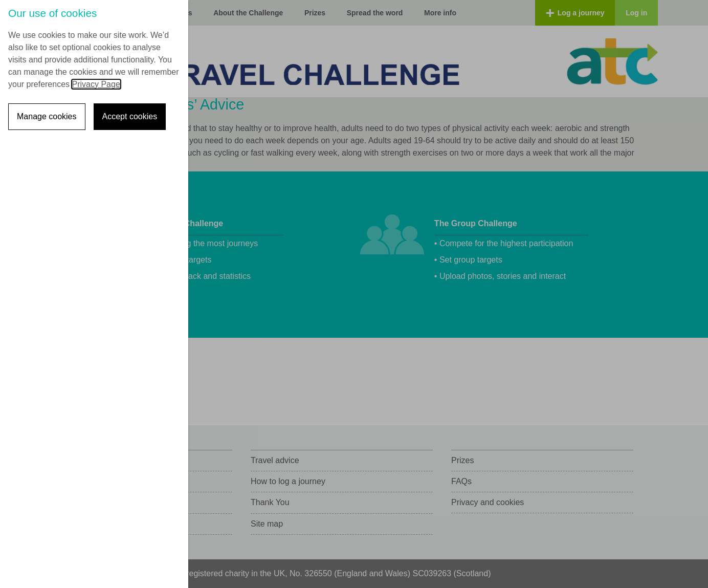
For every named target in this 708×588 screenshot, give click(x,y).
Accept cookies (130, 116)
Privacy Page (96, 84)
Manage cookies (47, 116)
